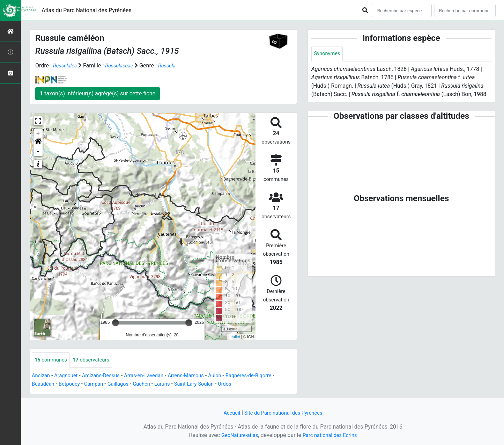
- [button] (38, 152)
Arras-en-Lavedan (154, 376)
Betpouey (76, 384)
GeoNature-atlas (237, 435)
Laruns (176, 384)
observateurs (96, 360)
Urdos (244, 384)
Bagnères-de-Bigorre (267, 376)
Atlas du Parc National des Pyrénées (87, 10)
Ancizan (42, 376)
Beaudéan (47, 384)
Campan (102, 384)
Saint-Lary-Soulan (210, 384)
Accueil (228, 413)
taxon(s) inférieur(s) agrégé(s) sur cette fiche (98, 93)
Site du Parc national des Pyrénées (284, 413)
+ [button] (38, 133)
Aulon (231, 376)
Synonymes (328, 54)
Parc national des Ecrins (331, 435)
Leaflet (234, 337)
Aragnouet (69, 376)
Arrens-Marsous (199, 376)
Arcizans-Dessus (107, 376)
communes (52, 360)
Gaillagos (128, 384)
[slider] (116, 323)
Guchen (153, 384)
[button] (38, 143)
